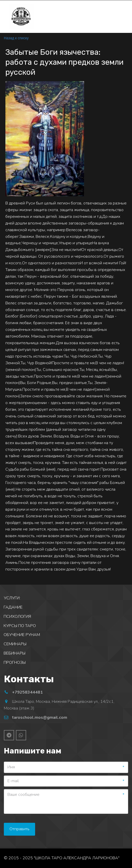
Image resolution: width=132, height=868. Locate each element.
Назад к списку (16, 38)
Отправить (19, 829)
